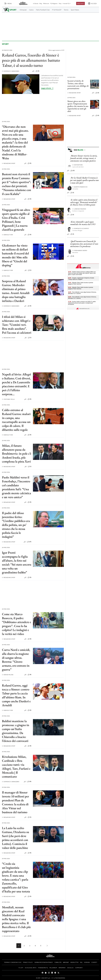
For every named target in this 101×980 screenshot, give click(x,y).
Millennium (46, 3)
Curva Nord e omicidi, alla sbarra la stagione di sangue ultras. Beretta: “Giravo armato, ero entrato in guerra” (16, 660)
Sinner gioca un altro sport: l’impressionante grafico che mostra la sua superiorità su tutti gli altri (78, 106)
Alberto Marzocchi (80, 187)
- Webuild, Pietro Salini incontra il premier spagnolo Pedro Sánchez (81, 283)
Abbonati (80, 3)
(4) (30, 639)
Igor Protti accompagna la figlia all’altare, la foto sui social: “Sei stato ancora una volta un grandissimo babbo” (17, 562)
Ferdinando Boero (80, 251)
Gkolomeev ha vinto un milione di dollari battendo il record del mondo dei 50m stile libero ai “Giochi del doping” (15, 255)
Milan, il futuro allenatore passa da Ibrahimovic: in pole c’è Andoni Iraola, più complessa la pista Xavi (17, 454)
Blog (41, 3)
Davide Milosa (8, 675)
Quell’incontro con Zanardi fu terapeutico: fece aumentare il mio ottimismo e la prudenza (84, 244)
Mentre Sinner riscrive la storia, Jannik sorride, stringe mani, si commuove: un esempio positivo (84, 158)
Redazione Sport (74, 93)
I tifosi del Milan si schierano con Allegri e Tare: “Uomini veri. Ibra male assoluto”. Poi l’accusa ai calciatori (17, 325)
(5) (30, 853)
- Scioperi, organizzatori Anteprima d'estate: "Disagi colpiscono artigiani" (81, 279)
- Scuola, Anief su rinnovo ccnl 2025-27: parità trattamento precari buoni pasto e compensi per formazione (82, 303)
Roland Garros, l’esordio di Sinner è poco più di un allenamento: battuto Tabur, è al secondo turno (31, 60)
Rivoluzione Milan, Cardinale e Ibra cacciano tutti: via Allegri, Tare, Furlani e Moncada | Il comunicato (16, 767)
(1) (30, 270)
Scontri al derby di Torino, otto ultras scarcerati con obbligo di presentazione (78, 85)
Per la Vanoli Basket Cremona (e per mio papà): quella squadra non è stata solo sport (84, 180)
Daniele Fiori (7, 235)
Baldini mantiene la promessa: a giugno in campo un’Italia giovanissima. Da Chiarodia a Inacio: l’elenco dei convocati (16, 731)
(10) (29, 782)
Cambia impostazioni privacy (44, 962)
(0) (37, 71)
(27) (29, 542)
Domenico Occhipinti (81, 228)
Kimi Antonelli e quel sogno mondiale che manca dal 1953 (83, 223)
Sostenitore (77, 165)
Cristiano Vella (8, 399)
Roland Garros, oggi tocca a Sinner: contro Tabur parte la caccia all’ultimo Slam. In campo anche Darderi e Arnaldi (16, 695)
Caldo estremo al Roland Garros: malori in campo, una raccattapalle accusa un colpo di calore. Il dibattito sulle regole (16, 420)
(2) (72, 193)
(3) (30, 817)
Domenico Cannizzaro (11, 71)
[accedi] (92, 3)
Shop (60, 3)
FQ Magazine (54, 3)
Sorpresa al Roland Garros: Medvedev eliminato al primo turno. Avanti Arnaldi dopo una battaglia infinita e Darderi (16, 291)
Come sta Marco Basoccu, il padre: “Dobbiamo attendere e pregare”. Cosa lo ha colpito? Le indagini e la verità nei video (17, 624)
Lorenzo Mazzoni (79, 209)
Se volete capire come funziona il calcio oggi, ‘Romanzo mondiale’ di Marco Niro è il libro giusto (84, 202)
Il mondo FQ (67, 3)
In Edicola (36, 3)
